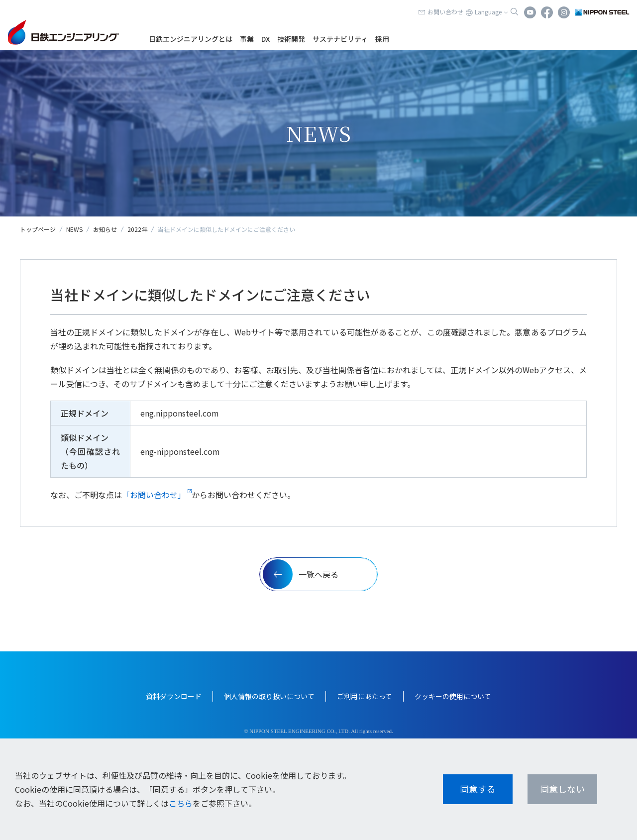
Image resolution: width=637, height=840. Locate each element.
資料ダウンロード (174, 696)
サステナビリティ (340, 39)
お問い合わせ (445, 12)
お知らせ (105, 229)
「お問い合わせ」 (154, 495)
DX (265, 39)
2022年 (137, 229)
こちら (181, 803)
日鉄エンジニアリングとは (191, 39)
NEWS (74, 229)
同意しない (562, 789)
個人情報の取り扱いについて (269, 696)
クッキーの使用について (453, 696)
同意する (478, 789)
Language (488, 12)
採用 (382, 39)
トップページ (38, 229)
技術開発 (291, 39)
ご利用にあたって (365, 696)
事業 (247, 39)
